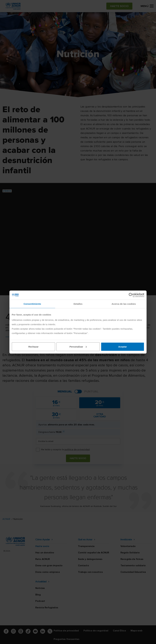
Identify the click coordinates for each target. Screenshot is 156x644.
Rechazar (33, 347)
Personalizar (78, 347)
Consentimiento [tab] (32, 304)
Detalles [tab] (78, 304)
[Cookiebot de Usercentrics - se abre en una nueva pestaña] (131, 295)
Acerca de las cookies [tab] (124, 304)
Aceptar (123, 347)
